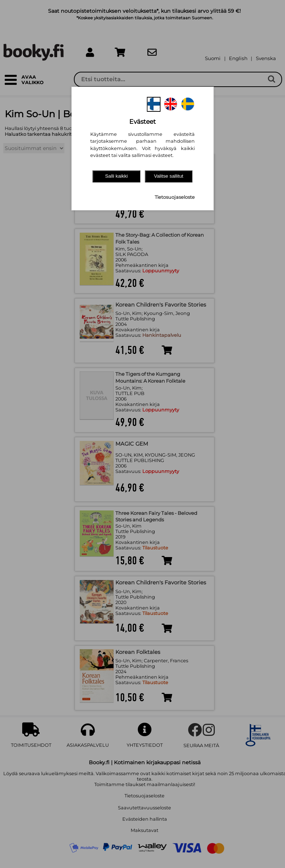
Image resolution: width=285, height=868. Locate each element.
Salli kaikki (116, 176)
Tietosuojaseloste (175, 197)
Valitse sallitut (169, 176)
